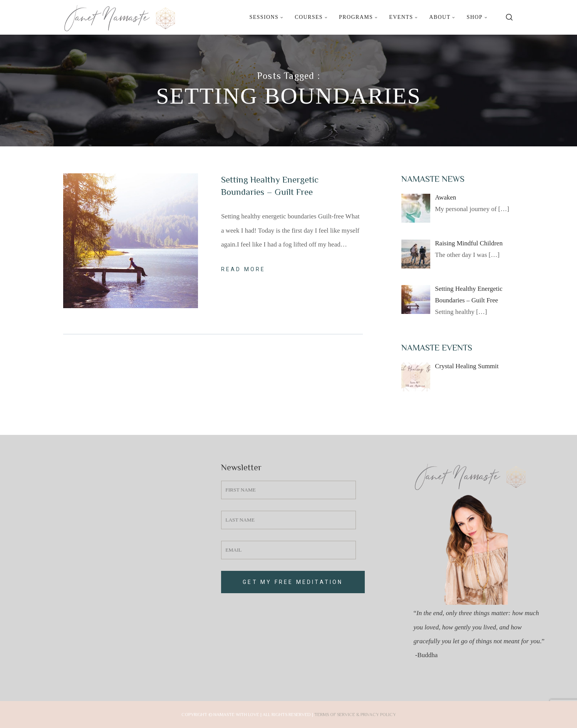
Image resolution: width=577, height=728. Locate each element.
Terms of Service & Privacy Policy (355, 715)
